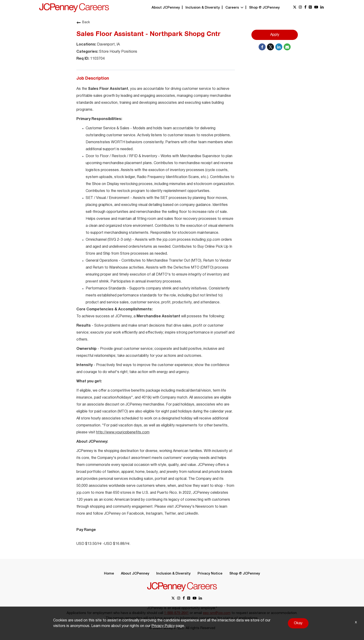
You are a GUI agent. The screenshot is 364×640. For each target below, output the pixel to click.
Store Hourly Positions (118, 52)
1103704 (97, 59)
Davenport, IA (108, 45)
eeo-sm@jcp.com (217, 613)
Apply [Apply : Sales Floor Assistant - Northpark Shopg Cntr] (275, 35)
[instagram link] (300, 8)
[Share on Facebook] (262, 47)
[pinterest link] (310, 8)
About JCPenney (166, 8)
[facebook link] (305, 8)
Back (83, 23)
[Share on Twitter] (270, 47)
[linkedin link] (322, 8)
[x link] (295, 8)
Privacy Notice (210, 574)
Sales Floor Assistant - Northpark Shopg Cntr (148, 34)
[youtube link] (316, 8)
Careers (234, 8)
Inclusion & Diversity (203, 8)
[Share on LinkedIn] (279, 47)
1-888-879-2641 (176, 613)
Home (109, 574)
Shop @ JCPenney (264, 8)
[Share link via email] (287, 47)
